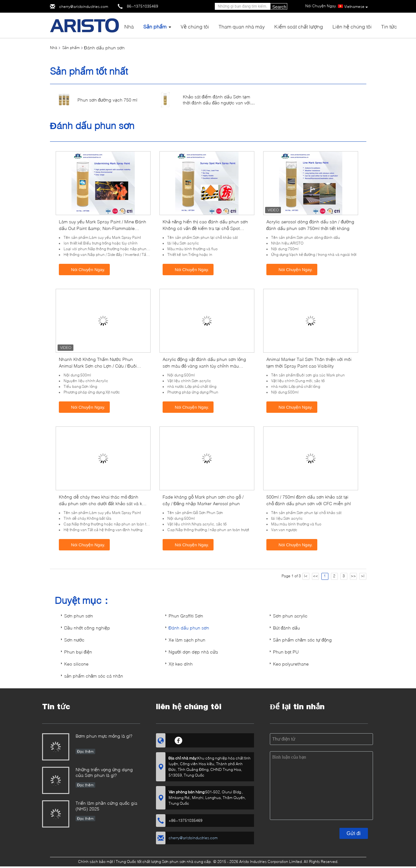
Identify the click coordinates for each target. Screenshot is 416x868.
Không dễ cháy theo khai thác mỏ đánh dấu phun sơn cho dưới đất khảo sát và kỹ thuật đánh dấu (102, 503)
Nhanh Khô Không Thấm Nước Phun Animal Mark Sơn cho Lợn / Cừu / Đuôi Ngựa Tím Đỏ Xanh (98, 366)
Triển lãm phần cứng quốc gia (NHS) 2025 (106, 806)
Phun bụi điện (78, 652)
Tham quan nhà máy (242, 26)
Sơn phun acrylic (290, 616)
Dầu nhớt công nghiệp (87, 628)
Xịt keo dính (181, 664)
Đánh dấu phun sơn (189, 628)
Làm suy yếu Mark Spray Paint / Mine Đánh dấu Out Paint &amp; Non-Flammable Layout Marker (102, 228)
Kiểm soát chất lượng (299, 26)
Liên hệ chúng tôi (352, 26)
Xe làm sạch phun (187, 640)
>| (363, 576)
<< (315, 576)
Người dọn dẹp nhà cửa (193, 652)
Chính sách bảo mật (96, 862)
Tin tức (389, 26)
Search (279, 7)
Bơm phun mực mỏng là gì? (104, 736)
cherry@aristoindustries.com (84, 6)
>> (353, 576)
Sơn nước (74, 640)
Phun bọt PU (286, 652)
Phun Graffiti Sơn (186, 616)
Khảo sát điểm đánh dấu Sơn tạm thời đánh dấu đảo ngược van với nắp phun (217, 103)
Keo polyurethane (291, 664)
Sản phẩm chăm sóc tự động (303, 640)
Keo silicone (76, 664)
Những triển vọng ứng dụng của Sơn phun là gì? (104, 772)
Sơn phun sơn (79, 616)
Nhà (129, 26)
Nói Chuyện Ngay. (85, 269)
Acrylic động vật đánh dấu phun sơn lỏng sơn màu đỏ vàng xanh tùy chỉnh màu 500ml (205, 366)
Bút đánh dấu (287, 628)
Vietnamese (356, 7)
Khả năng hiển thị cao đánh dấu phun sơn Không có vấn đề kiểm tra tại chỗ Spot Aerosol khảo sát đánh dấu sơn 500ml (205, 228)
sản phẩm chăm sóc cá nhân (94, 676)
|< (306, 576)
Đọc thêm (86, 751)
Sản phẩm (155, 26)
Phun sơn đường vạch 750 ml (108, 100)
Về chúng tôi (195, 26)
